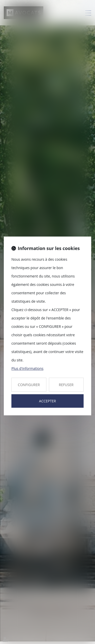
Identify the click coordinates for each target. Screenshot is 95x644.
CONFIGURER (29, 385)
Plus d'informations (27, 368)
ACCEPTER (48, 401)
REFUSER (66, 385)
